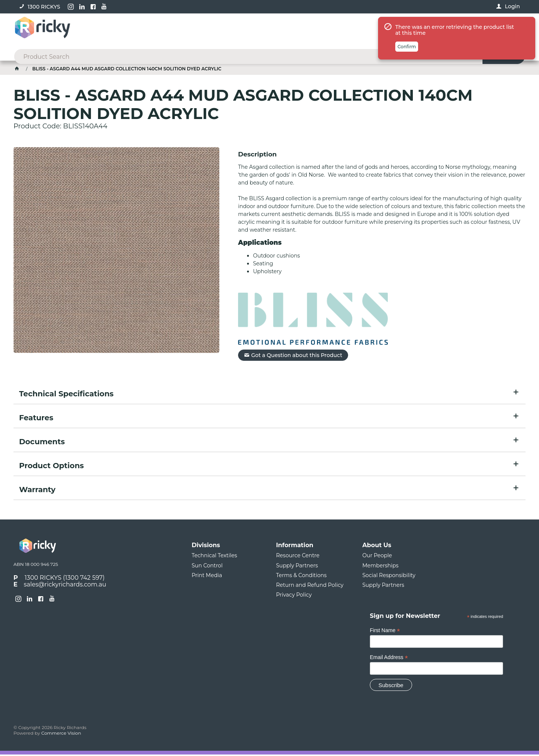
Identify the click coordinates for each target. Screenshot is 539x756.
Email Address (389, 659)
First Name (385, 632)
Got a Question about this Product (297, 356)
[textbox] (258, 30)
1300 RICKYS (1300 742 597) (65, 579)
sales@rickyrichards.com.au (65, 586)
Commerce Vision (61, 734)
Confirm (407, 80)
